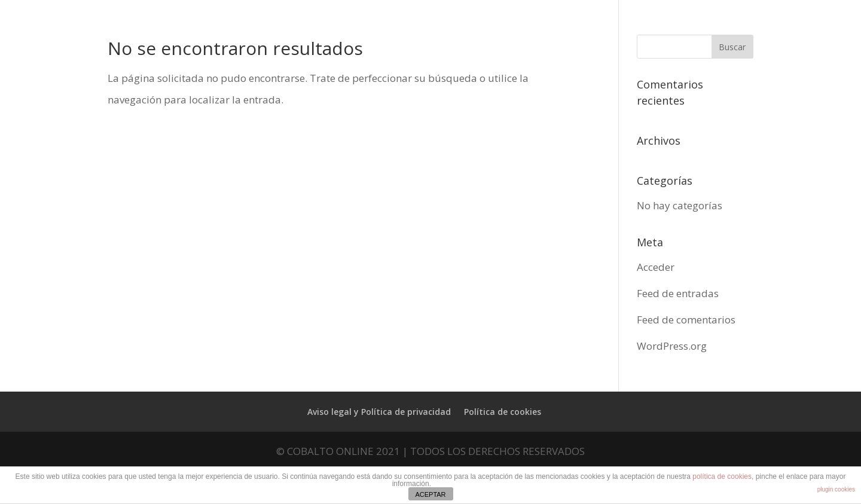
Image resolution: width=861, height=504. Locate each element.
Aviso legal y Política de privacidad (379, 412)
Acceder (656, 267)
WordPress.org (672, 346)
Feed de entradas (678, 293)
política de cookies (722, 476)
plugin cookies (836, 489)
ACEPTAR (430, 494)
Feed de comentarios (686, 320)
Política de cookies (503, 412)
